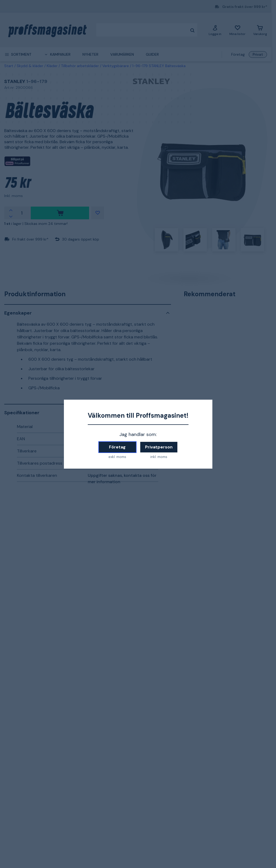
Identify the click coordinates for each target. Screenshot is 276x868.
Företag (117, 447)
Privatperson (159, 447)
